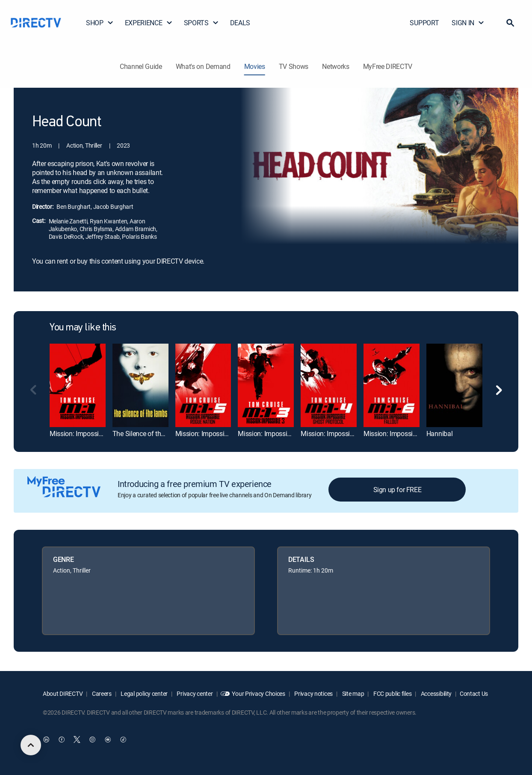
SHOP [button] (100, 23)
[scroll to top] (31, 745)
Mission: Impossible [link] (78, 434)
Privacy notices (313, 693)
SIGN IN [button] (468, 23)
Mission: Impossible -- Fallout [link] (405, 434)
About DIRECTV (63, 693)
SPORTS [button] (201, 23)
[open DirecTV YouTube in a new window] (108, 739)
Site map (352, 693)
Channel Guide (141, 66)
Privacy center (194, 693)
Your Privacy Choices (258, 693)
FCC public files (392, 693)
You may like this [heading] (83, 328)
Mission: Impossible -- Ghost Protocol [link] (354, 434)
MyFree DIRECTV (388, 66)
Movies (255, 66)
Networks (335, 66)
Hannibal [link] (439, 434)
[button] (510, 23)
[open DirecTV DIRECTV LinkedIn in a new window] (46, 739)
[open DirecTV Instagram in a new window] (92, 739)
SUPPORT (424, 23)
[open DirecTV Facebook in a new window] (62, 739)
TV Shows (294, 66)
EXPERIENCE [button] (149, 23)
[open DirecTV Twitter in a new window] (77, 739)
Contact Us (474, 693)
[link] (78, 385)
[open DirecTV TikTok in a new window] (123, 739)
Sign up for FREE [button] (398, 490)
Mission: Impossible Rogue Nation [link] (225, 434)
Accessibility (436, 693)
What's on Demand (203, 66)
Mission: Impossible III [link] (270, 434)
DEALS (240, 23)
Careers (101, 693)
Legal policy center (144, 693)
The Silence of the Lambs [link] (149, 434)
